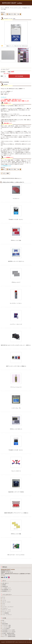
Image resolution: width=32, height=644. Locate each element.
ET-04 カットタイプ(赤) (16, 240)
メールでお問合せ (6, 629)
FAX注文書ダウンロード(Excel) (9, 632)
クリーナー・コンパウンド (8, 607)
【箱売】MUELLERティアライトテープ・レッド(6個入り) (16, 513)
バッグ (4, 599)
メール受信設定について (6, 166)
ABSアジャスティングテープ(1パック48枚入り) (16, 366)
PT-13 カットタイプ (16, 282)
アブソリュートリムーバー (16, 387)
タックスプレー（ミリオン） (16, 303)
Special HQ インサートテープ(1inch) (16, 492)
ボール (4, 597)
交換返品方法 (5, 586)
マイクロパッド (16, 198)
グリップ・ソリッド (6, 611)
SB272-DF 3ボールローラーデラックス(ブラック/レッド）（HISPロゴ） (16, 345)
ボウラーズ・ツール (6, 610)
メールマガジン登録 (6, 625)
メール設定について (6, 588)
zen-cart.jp (29, 642)
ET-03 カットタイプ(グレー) (16, 429)
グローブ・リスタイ (6, 602)
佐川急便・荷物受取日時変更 (8, 633)
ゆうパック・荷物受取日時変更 (9, 636)
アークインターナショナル (15, 8)
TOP (30, 639)
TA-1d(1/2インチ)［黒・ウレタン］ (16, 219)
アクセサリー (5, 608)
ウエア (4, 604)
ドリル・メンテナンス (7, 615)
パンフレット (4, 97)
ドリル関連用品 (5, 613)
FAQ (3, 621)
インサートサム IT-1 (16, 408)
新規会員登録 (5, 624)
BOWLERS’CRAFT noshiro (13, 642)
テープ (4, 605)
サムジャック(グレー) (16, 471)
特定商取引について (6, 591)
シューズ (4, 600)
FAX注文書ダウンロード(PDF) (9, 630)
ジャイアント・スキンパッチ (16, 324)
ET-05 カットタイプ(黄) (16, 534)
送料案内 (4, 585)
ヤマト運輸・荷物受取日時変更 (9, 635)
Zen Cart (25, 642)
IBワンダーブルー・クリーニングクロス (16, 555)
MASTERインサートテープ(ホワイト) (16, 261)
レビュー (4, 622)
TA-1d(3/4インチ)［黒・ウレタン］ (16, 450)
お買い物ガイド (5, 583)
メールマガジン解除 (6, 627)
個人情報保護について (7, 590)
